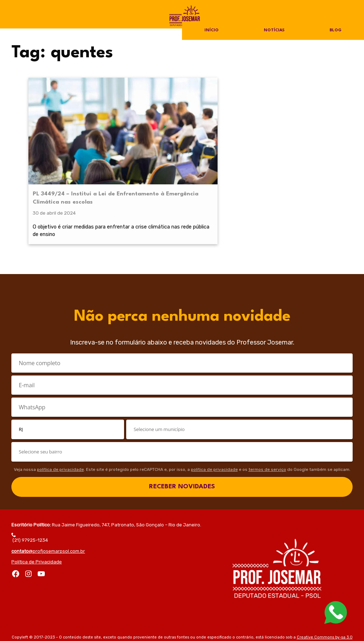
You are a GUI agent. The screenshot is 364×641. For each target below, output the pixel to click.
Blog (335, 31)
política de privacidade (60, 437)
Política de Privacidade (37, 529)
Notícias (274, 31)
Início (212, 31)
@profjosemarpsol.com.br (48, 519)
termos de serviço (267, 437)
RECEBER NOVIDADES (182, 454)
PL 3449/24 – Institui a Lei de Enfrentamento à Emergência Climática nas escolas (66, 143)
